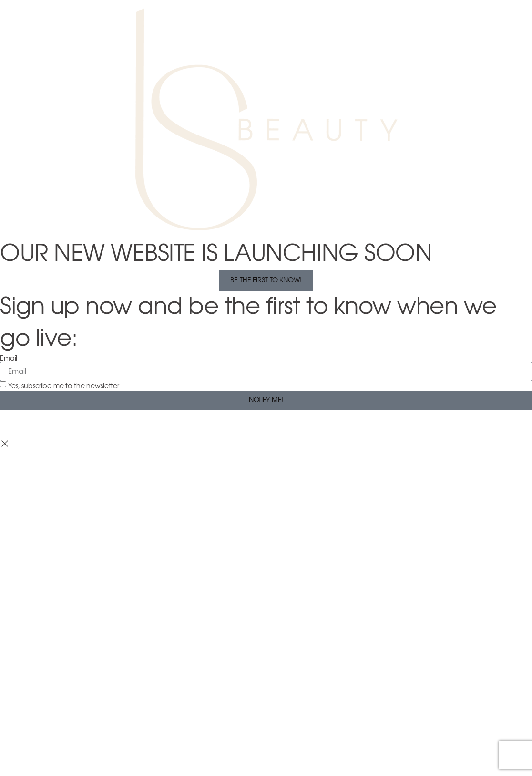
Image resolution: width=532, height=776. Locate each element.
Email (9, 359)
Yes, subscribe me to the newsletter (64, 386)
